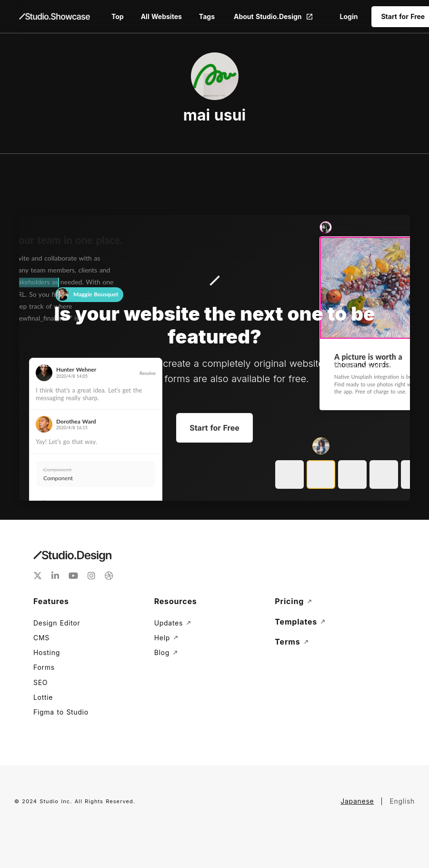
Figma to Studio (61, 712)
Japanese (357, 801)
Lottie (43, 697)
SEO (40, 682)
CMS (41, 638)
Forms (44, 667)
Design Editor (57, 623)
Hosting (47, 652)
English (402, 801)
